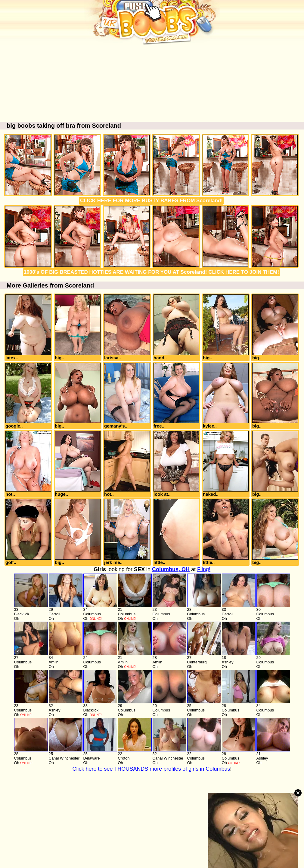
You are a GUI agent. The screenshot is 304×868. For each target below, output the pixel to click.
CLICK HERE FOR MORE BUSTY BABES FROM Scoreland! (151, 201)
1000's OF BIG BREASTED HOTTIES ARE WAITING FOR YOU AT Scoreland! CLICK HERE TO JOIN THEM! (151, 272)
